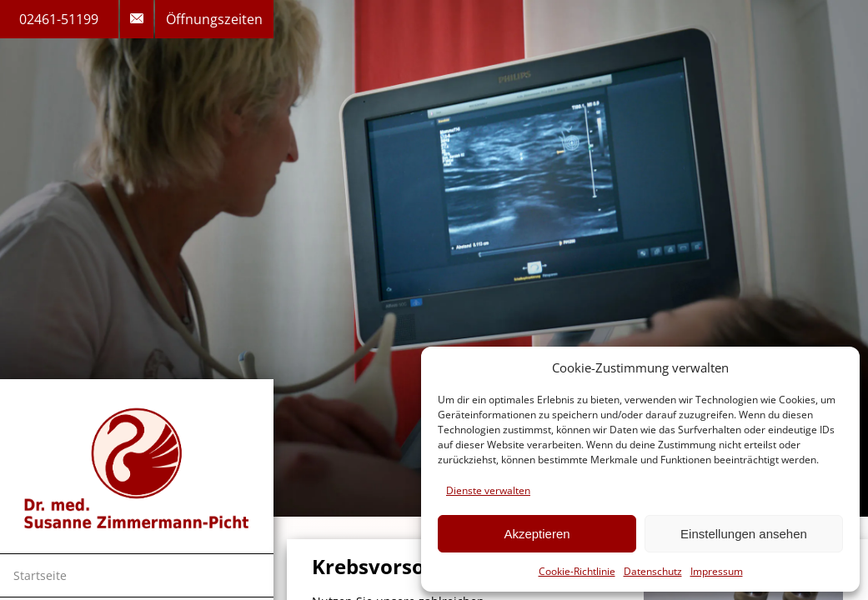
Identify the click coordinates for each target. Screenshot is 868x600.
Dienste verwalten (488, 490)
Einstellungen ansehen (744, 534)
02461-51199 (59, 19)
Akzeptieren (537, 534)
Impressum (717, 571)
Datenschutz (653, 571)
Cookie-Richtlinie (577, 571)
